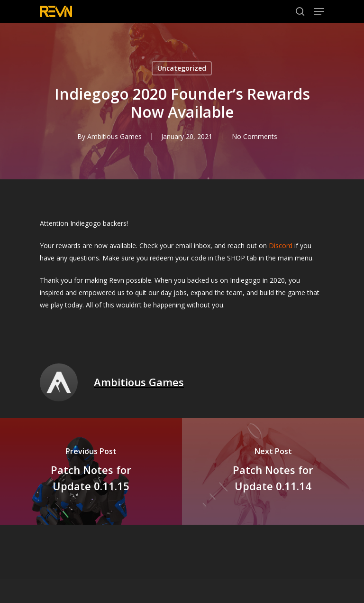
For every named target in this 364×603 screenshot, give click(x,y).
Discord (281, 246)
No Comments (255, 136)
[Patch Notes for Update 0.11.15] (91, 471)
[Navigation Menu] (319, 11)
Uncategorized (182, 68)
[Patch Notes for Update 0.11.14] (273, 471)
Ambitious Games (114, 136)
